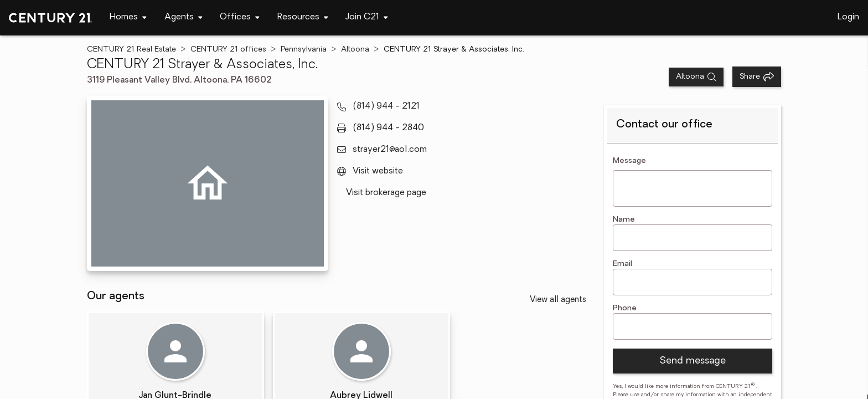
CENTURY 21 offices (228, 50)
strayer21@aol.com (390, 150)
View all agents (558, 300)
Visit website (378, 171)
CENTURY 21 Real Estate (131, 50)
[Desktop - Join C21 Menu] (367, 17)
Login (848, 17)
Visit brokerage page (386, 193)
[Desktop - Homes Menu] (128, 17)
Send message (693, 361)
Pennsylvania (304, 50)
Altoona (355, 50)
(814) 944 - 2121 (386, 106)
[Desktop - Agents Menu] (184, 17)
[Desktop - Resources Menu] (303, 17)
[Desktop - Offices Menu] (240, 17)
